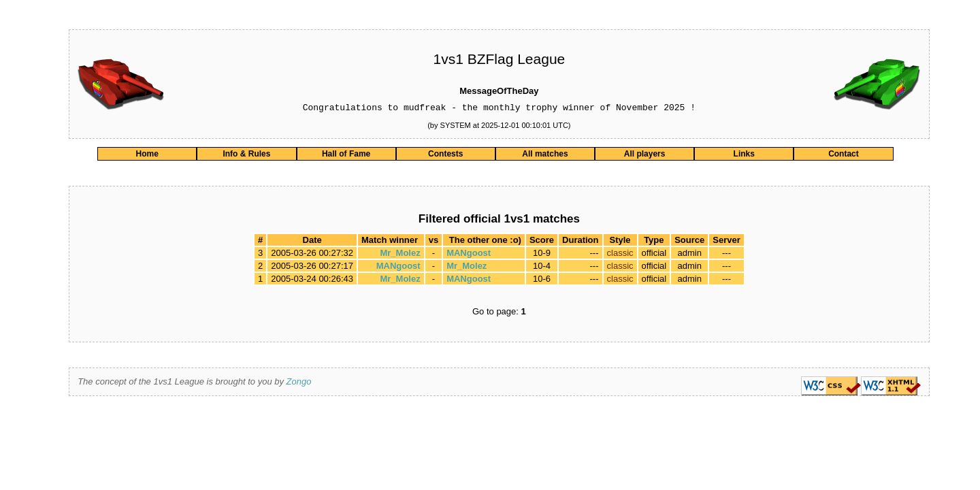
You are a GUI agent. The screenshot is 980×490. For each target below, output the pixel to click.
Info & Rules (246, 156)
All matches (545, 156)
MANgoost (469, 255)
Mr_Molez (400, 255)
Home (147, 156)
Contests (445, 156)
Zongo (299, 383)
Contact (844, 156)
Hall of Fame (346, 156)
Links (744, 156)
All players (645, 156)
